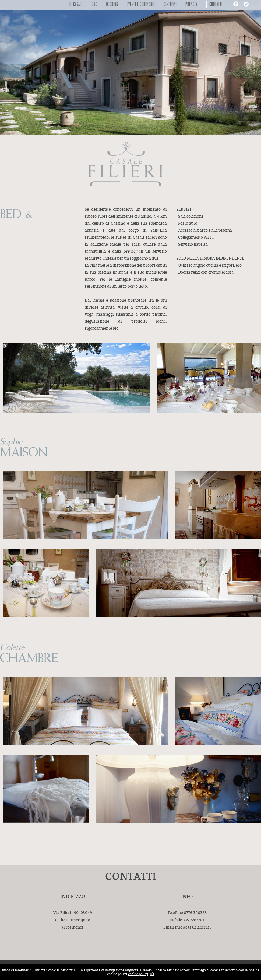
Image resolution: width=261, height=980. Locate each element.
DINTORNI (170, 5)
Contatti (216, 5)
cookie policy (138, 974)
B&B (95, 5)
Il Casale (76, 5)
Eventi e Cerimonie (141, 5)
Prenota (192, 5)
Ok (152, 974)
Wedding (112, 5)
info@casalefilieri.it (193, 927)
